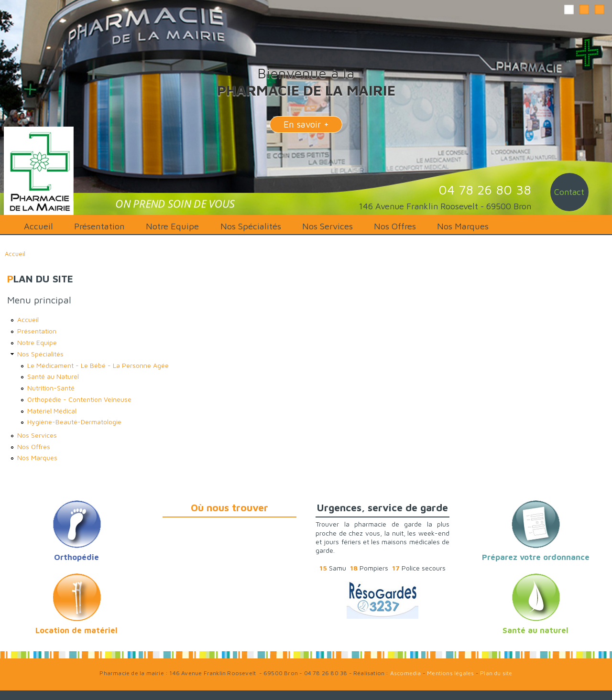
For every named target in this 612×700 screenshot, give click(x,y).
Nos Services (328, 226)
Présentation (99, 226)
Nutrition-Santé (51, 388)
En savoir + (306, 124)
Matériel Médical (52, 411)
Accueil (38, 226)
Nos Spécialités (251, 226)
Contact (569, 192)
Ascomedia (406, 673)
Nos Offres (395, 226)
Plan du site (496, 673)
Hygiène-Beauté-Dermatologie (74, 422)
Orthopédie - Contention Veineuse (79, 399)
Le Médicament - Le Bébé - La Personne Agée (98, 365)
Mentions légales (450, 673)
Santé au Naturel (53, 376)
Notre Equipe (172, 226)
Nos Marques (463, 226)
